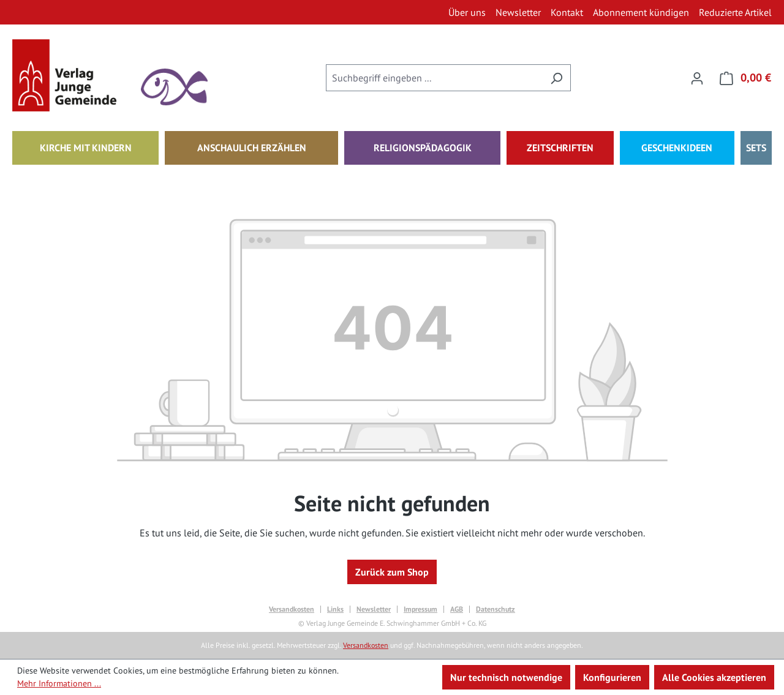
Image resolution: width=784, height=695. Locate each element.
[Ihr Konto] (697, 78)
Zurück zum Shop (392, 572)
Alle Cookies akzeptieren (714, 677)
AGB (457, 609)
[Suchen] (556, 78)
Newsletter (374, 609)
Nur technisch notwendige (506, 677)
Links (335, 609)
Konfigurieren (612, 677)
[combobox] (434, 78)
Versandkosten (292, 609)
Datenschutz (496, 609)
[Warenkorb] (742, 78)
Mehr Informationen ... (59, 683)
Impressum (420, 609)
